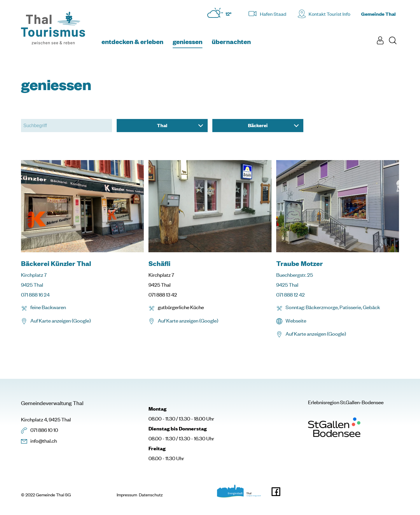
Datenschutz (151, 495)
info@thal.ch (44, 441)
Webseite (296, 320)
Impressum (127, 495)
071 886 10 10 (44, 430)
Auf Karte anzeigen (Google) (61, 320)
